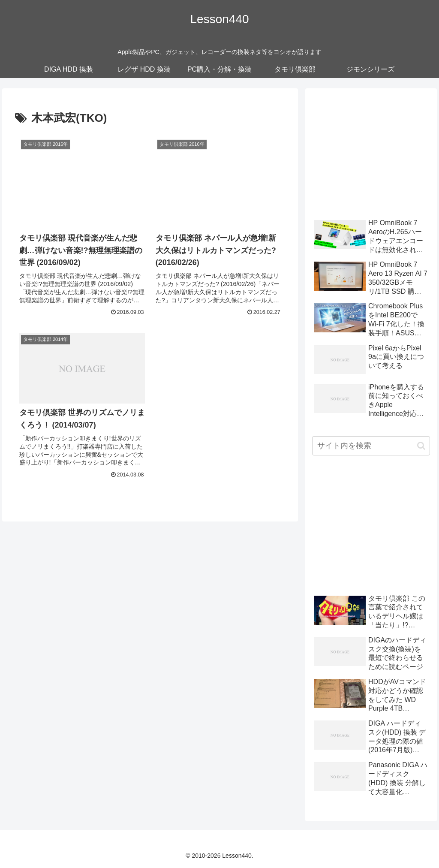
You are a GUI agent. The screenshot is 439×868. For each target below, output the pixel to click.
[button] (421, 446)
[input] (371, 446)
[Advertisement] (371, 149)
